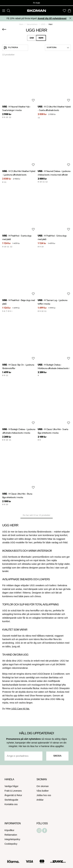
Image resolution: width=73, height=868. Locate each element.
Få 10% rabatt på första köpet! (36, 18)
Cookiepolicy (11, 844)
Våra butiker (43, 791)
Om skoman (43, 786)
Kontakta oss (11, 804)
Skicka (57, 756)
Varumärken (32, 24)
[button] (58, 48)
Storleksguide (11, 800)
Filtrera (11, 48)
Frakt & (8, 791)
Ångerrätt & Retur (13, 795)
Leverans (17, 791)
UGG (43, 24)
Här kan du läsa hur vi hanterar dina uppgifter (41, 746)
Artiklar (40, 800)
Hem (21, 24)
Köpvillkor (9, 830)
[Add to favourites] (33, 100)
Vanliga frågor (11, 786)
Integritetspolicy (12, 839)
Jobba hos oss (44, 795)
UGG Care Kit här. (20, 709)
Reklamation (11, 835)
